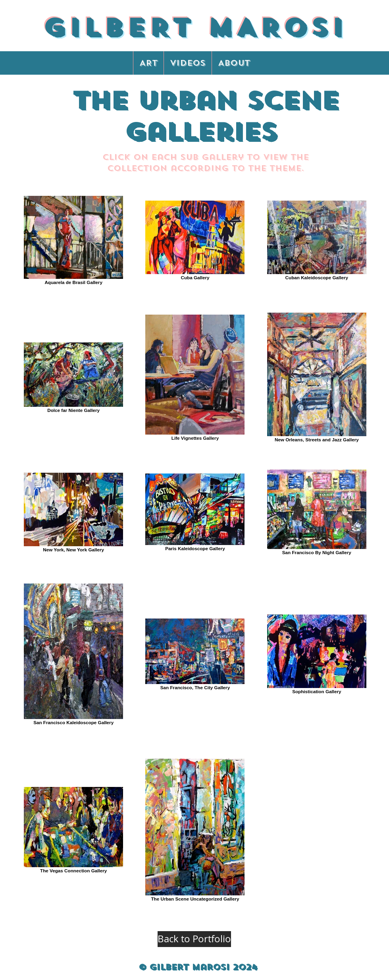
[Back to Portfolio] (194, 939)
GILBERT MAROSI (194, 28)
